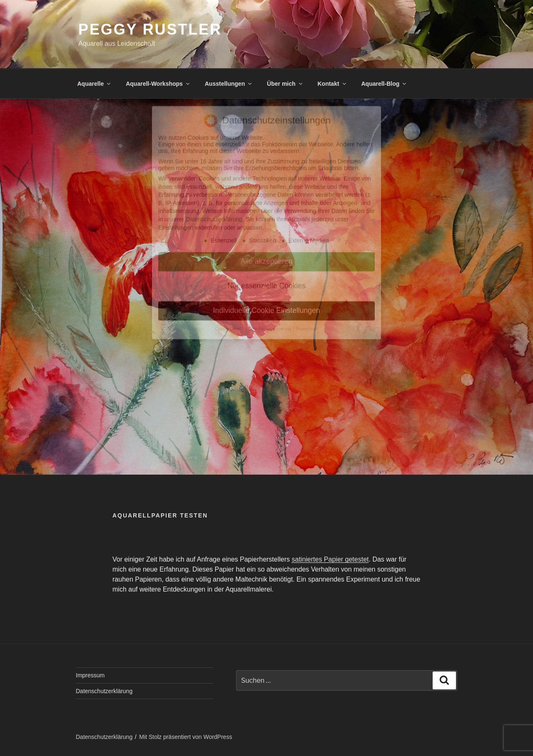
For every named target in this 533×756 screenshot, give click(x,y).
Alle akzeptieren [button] (267, 188)
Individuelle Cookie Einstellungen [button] (267, 237)
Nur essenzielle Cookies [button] (266, 213)
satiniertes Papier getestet (330, 559)
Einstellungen (176, 154)
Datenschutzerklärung (104, 691)
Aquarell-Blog (384, 84)
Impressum (90, 675)
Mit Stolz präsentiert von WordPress (186, 737)
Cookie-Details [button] (230, 256)
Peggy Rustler (150, 29)
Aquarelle (95, 84)
